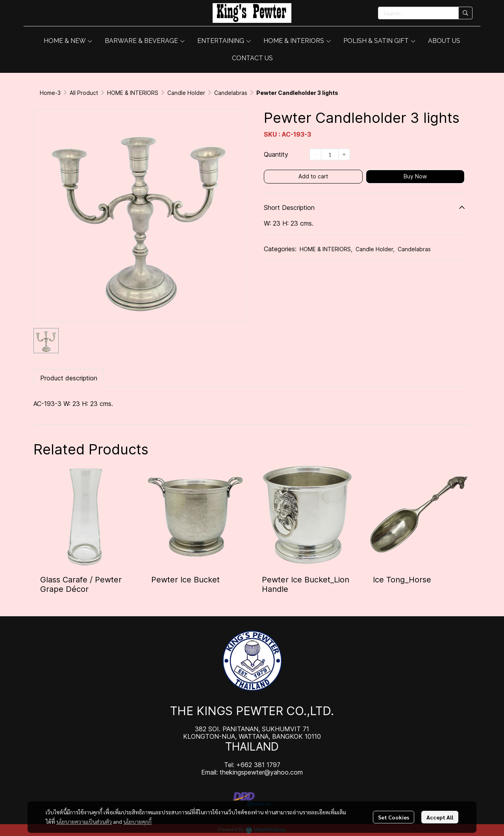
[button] (425, 13)
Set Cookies (394, 817)
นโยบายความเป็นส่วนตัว (84, 821)
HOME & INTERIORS (133, 93)
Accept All (440, 817)
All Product (84, 93)
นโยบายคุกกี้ (137, 821)
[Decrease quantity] (315, 154)
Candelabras (231, 93)
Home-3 (50, 93)
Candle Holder (186, 93)
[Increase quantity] (344, 154)
